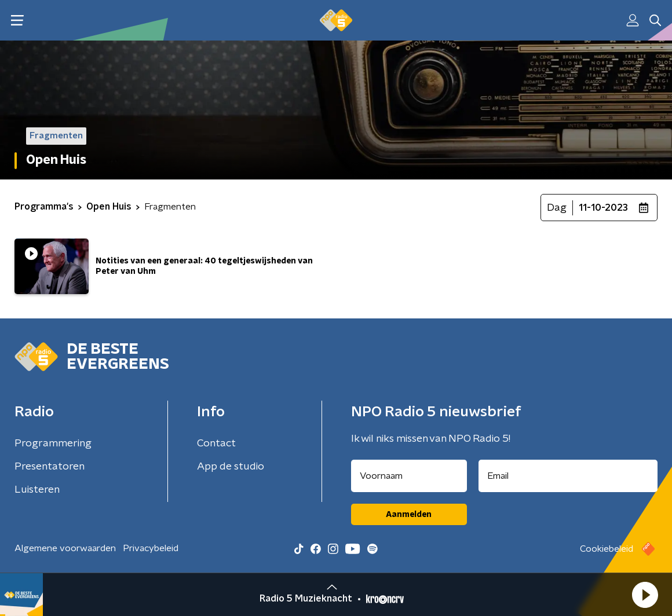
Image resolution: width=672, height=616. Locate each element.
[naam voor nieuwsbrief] (409, 476)
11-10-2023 (603, 208)
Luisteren (37, 490)
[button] (645, 595)
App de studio (231, 467)
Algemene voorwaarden (65, 548)
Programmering (53, 443)
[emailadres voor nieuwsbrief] (568, 476)
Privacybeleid (151, 548)
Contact (216, 443)
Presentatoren (50, 467)
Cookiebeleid (607, 549)
